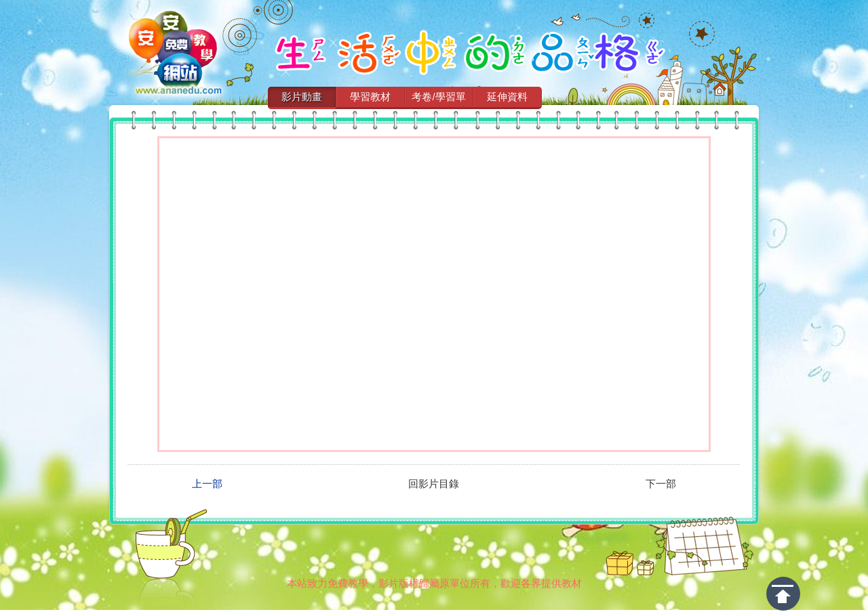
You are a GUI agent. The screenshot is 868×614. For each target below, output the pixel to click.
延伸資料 (507, 97)
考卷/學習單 (438, 97)
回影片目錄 (434, 484)
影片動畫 (302, 97)
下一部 (661, 484)
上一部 (207, 484)
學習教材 (370, 97)
